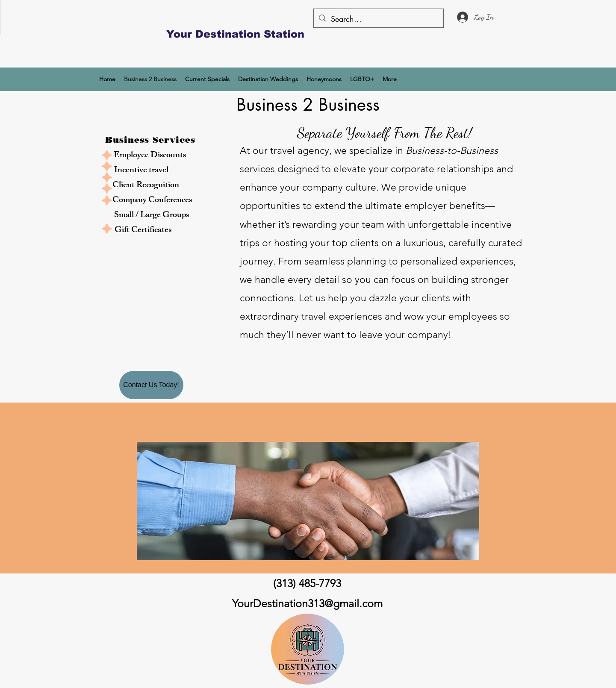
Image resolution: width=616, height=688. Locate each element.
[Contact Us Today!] (151, 385)
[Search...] (378, 19)
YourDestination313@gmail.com (307, 603)
